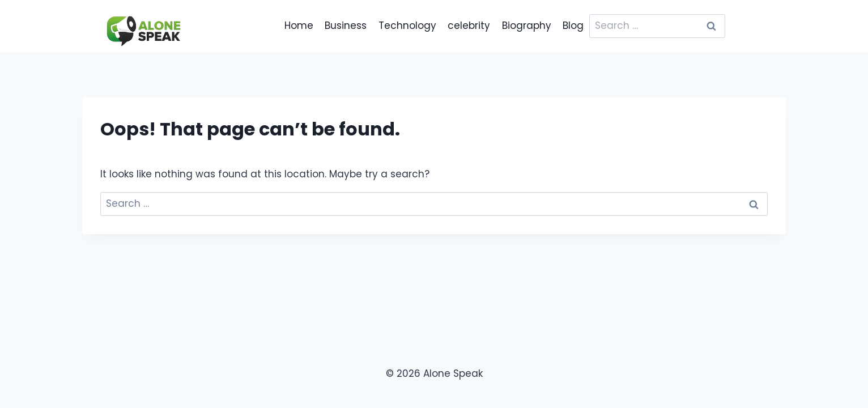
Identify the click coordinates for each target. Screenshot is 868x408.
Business (346, 25)
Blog (573, 25)
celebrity (469, 25)
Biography (527, 25)
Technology (407, 25)
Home (299, 25)
